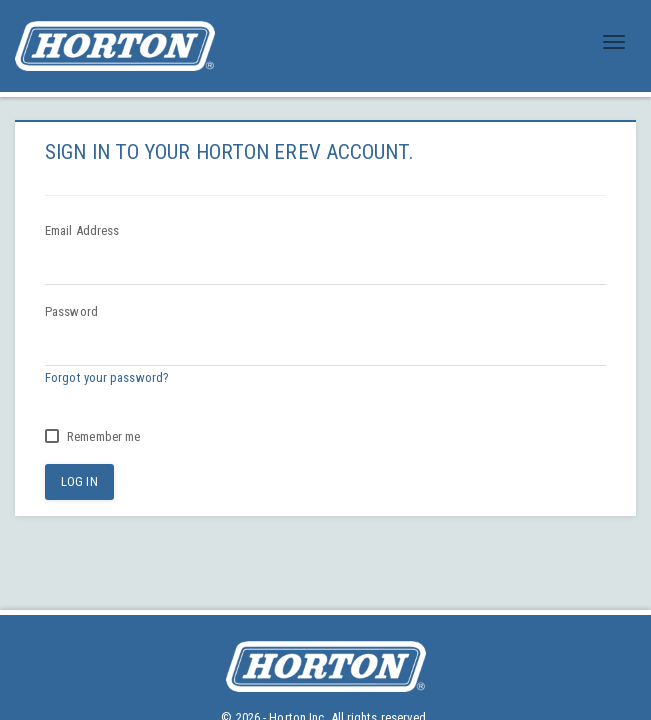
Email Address (82, 230)
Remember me (92, 436)
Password (71, 311)
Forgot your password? (107, 377)
